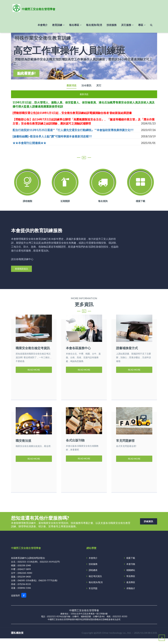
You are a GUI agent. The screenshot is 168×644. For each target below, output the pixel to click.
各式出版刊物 (75, 443)
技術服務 (93, 569)
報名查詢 (103, 201)
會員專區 (131, 588)
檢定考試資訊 (95, 582)
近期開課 (65, 201)
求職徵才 (131, 594)
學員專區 (131, 582)
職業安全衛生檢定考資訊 (33, 348)
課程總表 (93, 576)
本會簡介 (93, 563)
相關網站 (131, 576)
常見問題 (93, 594)
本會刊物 (131, 569)
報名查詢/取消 (96, 588)
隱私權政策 (17, 638)
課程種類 (28, 201)
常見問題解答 (125, 443)
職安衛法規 (23, 443)
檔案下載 (140, 201)
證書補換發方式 (127, 348)
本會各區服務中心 (78, 348)
